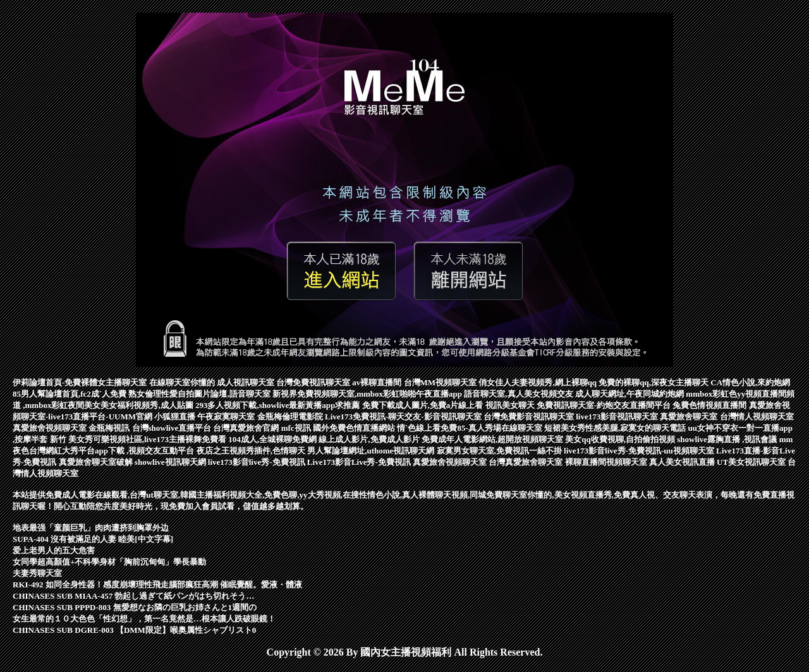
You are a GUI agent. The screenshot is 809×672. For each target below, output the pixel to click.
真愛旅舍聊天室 (690, 417)
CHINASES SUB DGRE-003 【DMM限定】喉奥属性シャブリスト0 (134, 630)
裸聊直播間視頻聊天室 (607, 462)
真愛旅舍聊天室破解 (97, 462)
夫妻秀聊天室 (37, 573)
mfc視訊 (297, 428)
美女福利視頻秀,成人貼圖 (148, 405)
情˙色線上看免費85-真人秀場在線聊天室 (471, 428)
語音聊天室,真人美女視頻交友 (520, 394)
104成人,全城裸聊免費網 (273, 439)
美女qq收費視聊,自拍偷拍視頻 (621, 439)
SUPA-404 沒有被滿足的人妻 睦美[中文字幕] (93, 539)
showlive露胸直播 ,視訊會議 (728, 439)
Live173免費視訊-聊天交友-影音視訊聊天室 (404, 417)
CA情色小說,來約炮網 (750, 382)
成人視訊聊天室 (246, 382)
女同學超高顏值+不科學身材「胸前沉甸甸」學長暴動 (109, 562)
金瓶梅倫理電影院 (291, 417)
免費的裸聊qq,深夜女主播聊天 (654, 382)
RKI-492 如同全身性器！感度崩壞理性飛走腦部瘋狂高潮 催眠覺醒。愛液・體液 (157, 585)
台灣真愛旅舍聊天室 (526, 462)
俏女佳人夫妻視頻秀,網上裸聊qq (538, 382)
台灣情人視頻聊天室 (757, 417)
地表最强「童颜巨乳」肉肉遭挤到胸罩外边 (91, 528)
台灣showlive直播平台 (173, 428)
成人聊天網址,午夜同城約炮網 (631, 394)
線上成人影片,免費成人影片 (370, 439)
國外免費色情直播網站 (355, 428)
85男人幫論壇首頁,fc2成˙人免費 (70, 394)
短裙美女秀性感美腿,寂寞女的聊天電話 (616, 428)
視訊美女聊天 (511, 405)
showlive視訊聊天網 (171, 462)
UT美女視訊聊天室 (752, 462)
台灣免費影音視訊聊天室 (530, 417)
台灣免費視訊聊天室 (314, 382)
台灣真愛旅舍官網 (247, 428)
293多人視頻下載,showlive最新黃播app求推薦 (279, 405)
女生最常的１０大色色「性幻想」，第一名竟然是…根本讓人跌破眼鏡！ (144, 619)
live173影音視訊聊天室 (618, 417)
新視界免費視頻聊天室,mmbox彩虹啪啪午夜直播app (368, 394)
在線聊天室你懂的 (183, 382)
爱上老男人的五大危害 (54, 550)
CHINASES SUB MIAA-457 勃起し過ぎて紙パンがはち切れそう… (133, 596)
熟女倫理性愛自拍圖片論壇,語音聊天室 (200, 394)
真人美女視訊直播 (683, 462)
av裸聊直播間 (378, 382)
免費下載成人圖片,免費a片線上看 (424, 405)
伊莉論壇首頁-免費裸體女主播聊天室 (81, 382)
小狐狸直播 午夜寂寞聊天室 (206, 417)
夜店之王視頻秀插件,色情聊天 (252, 451)
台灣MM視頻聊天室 (441, 382)
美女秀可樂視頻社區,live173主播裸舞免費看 (149, 439)
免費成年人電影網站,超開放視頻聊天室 (494, 439)
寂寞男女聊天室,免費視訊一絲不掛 (501, 451)
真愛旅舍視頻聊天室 (51, 428)
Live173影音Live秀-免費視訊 (360, 462)
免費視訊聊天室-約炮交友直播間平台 (605, 405)
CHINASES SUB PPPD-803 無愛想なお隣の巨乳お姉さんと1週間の (135, 607)
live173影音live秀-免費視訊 (258, 462)
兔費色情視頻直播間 (710, 405)
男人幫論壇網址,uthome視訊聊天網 (372, 451)
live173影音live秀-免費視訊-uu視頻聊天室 (640, 451)
